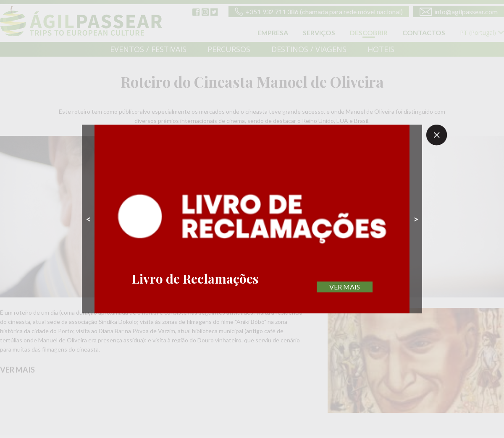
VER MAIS (345, 287)
